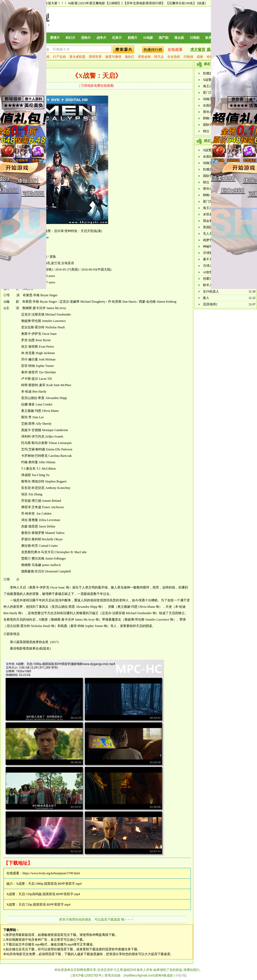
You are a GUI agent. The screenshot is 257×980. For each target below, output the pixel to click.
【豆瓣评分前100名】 (181, 3)
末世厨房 (209, 214)
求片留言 (198, 50)
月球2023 (209, 266)
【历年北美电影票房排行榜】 (144, 3)
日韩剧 (195, 38)
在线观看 (175, 50)
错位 (206, 131)
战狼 (200, 57)
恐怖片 (86, 38)
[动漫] (201, 3)
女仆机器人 (211, 291)
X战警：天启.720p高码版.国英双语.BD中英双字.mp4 (43, 894)
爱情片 (55, 38)
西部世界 (95, 57)
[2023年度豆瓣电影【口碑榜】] (100, 3)
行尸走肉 (59, 57)
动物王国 (209, 99)
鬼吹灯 (130, 57)
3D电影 (148, 38)
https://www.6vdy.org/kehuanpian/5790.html (51, 873)
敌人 (206, 298)
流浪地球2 (210, 304)
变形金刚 (144, 57)
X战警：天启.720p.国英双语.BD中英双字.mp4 (38, 905)
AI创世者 (209, 272)
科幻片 (70, 38)
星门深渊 (209, 93)
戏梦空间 (209, 240)
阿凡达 (159, 57)
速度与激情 (113, 57)
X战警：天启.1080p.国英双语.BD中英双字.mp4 (49, 884)
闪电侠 (188, 57)
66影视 (73, 3)
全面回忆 (209, 105)
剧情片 (133, 38)
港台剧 (179, 38)
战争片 (101, 38)
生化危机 (174, 57)
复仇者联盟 (77, 57)
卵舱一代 (209, 118)
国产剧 (164, 38)
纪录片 (117, 38)
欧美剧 (210, 38)
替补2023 (209, 112)
